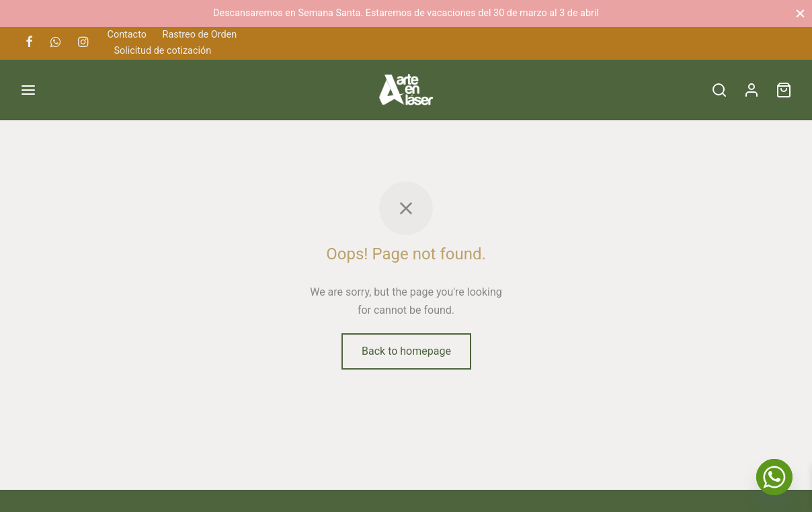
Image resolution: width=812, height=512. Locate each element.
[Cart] (784, 90)
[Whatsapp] (55, 43)
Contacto (127, 35)
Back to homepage (406, 351)
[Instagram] (83, 43)
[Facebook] (29, 43)
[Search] (719, 90)
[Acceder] (752, 90)
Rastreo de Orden (200, 35)
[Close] (800, 13)
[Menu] (28, 90)
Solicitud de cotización (163, 51)
